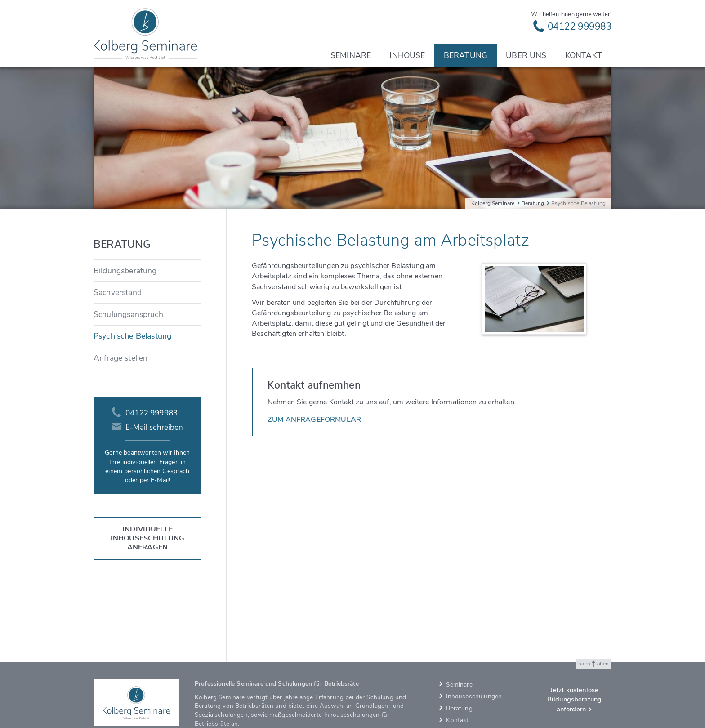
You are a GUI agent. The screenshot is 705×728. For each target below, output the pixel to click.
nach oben (593, 664)
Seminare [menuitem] (351, 55)
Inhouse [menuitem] (407, 55)
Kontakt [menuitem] (584, 55)
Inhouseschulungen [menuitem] (474, 696)
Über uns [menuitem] (526, 55)
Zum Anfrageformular (314, 420)
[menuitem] (147, 271)
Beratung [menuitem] (466, 55)
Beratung (533, 203)
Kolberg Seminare (493, 203)
